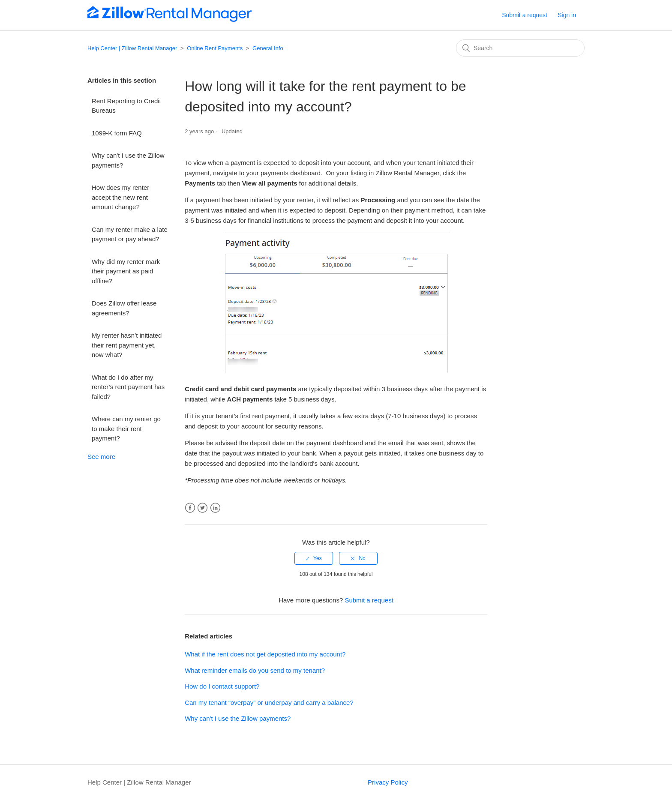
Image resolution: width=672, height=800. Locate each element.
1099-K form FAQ (117, 133)
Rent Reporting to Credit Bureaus (126, 106)
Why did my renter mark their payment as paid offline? (126, 271)
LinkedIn (215, 508)
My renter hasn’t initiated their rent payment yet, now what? (127, 345)
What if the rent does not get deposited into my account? (265, 654)
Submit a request (525, 15)
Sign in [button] (567, 15)
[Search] (520, 48)
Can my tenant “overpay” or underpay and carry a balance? (269, 703)
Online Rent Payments (215, 48)
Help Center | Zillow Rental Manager (132, 48)
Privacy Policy (388, 782)
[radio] (314, 558)
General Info (268, 48)
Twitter (202, 508)
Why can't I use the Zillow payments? (128, 160)
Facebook (190, 508)
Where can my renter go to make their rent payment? (126, 428)
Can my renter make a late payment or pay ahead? (130, 234)
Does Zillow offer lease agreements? (124, 308)
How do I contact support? (222, 686)
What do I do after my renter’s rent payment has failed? (128, 387)
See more (101, 457)
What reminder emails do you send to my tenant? (255, 670)
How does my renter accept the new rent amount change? (120, 197)
